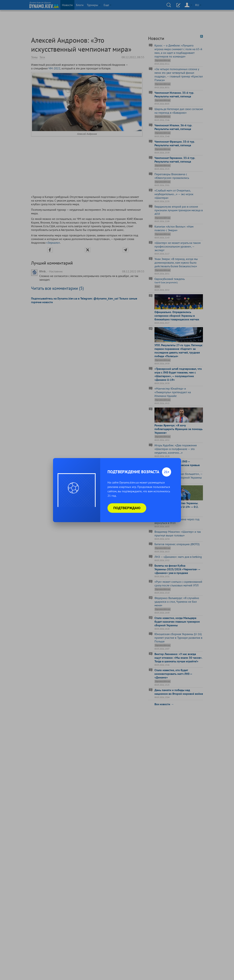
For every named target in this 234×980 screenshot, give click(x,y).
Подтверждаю (127, 508)
